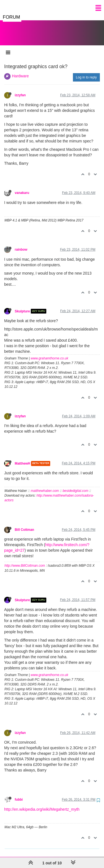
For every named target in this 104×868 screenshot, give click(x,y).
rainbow (21, 244)
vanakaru (22, 187)
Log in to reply (86, 72)
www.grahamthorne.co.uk (50, 353)
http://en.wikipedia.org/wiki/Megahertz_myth (42, 804)
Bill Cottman (24, 524)
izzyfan (20, 90)
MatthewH (22, 458)
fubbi (19, 794)
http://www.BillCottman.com (25, 560)
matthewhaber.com (45, 485)
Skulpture (22, 305)
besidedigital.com (76, 485)
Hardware (20, 70)
